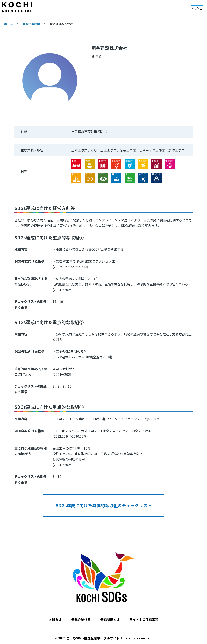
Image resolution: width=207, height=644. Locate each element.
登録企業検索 (31, 24)
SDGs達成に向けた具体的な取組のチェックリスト (104, 505)
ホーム (8, 24)
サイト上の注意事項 (144, 619)
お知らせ (55, 619)
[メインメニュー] (197, 5)
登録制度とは (110, 619)
